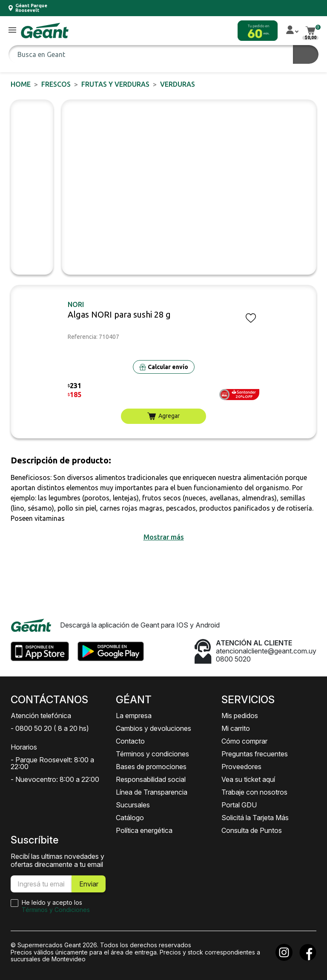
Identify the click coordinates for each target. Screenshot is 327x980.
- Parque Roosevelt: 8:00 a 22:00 (52, 763)
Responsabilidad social (151, 779)
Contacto (130, 741)
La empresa (134, 716)
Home (21, 84)
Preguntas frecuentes (255, 754)
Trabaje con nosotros (254, 792)
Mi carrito (236, 728)
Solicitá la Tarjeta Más (255, 818)
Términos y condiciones (152, 754)
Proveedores (241, 767)
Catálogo (130, 818)
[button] (12, 30)
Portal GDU (239, 805)
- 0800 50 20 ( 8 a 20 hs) (50, 728)
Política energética (144, 830)
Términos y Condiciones (56, 910)
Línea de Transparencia (152, 792)
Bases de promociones (151, 767)
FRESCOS (56, 84)
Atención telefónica (41, 716)
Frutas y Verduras (115, 84)
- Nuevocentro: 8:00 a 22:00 (55, 779)
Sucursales (133, 805)
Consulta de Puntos (252, 830)
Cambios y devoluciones (153, 728)
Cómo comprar (244, 741)
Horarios (24, 747)
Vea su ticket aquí (248, 779)
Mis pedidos (240, 716)
